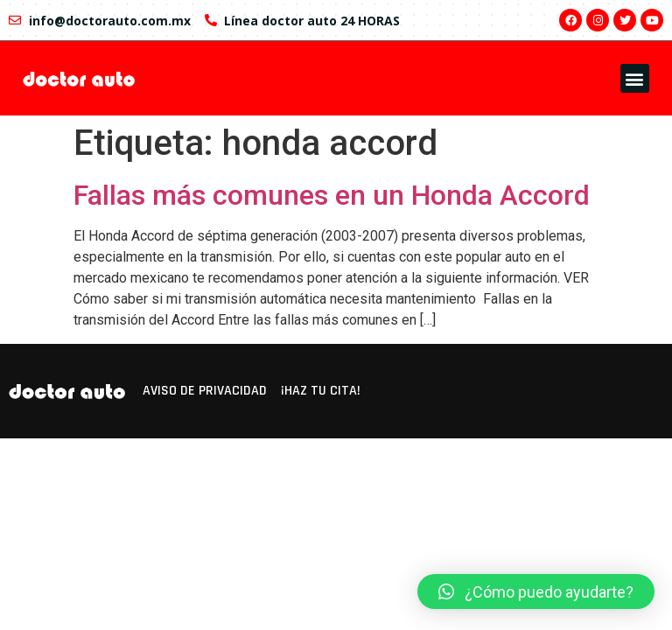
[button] (635, 78)
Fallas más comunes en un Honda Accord (332, 195)
